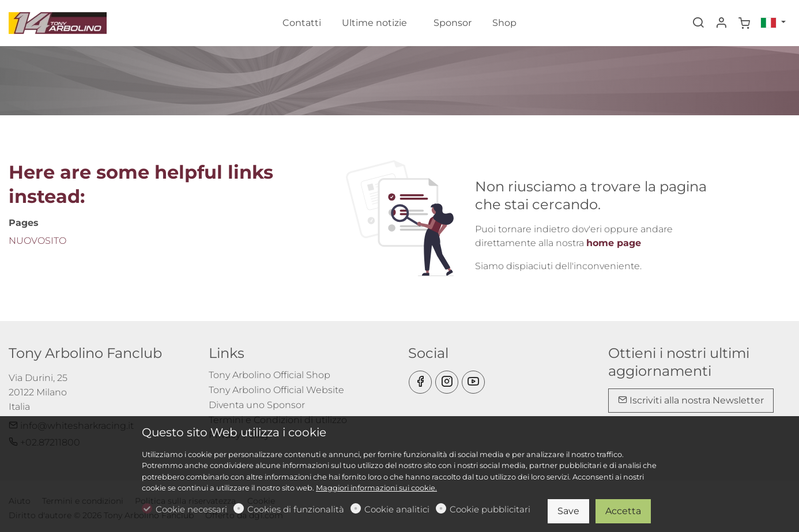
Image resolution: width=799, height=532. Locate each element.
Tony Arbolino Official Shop (270, 375)
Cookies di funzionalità (296, 509)
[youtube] (473, 382)
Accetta (623, 511)
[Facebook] (420, 382)
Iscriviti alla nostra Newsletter (691, 400)
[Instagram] (447, 382)
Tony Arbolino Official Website (276, 390)
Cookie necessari (191, 509)
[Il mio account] (721, 24)
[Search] (698, 24)
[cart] (744, 24)
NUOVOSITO (37, 241)
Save (568, 511)
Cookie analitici (397, 509)
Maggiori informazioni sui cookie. (376, 488)
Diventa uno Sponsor (257, 405)
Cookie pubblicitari (490, 509)
